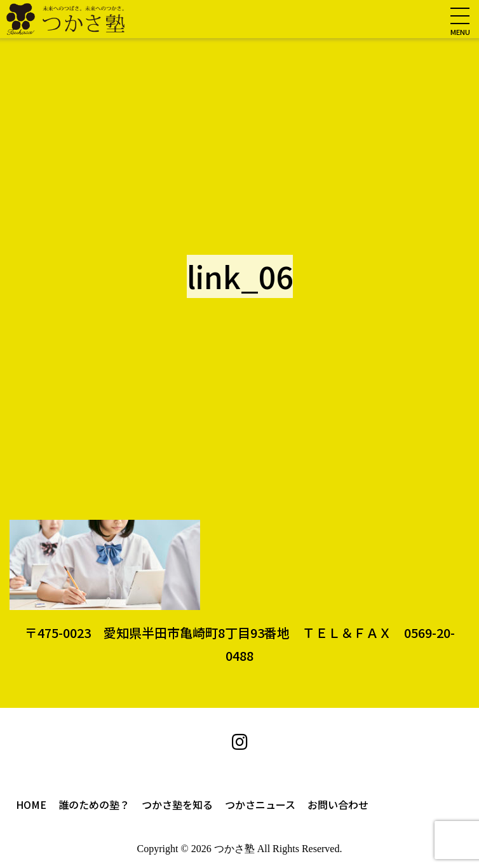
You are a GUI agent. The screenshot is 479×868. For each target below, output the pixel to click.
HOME (31, 804)
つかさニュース (260, 804)
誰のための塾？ (94, 804)
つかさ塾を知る (177, 804)
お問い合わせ (338, 804)
